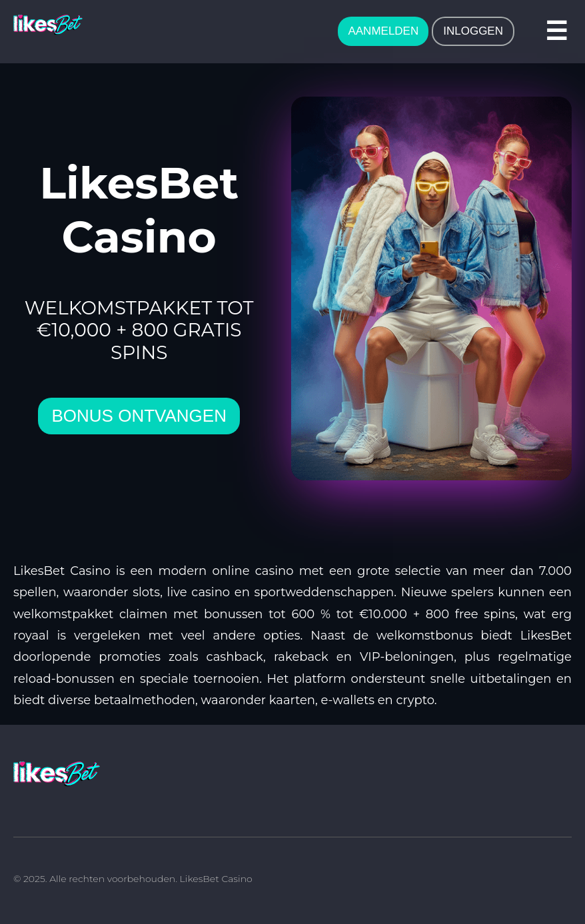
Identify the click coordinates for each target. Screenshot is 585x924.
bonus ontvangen (139, 416)
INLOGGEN (473, 31)
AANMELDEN (383, 31)
